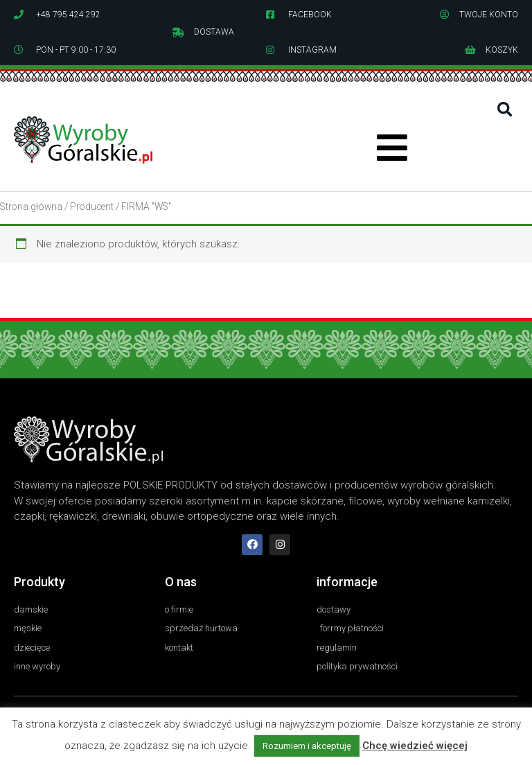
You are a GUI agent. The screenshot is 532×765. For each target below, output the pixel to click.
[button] (505, 110)
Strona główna (31, 206)
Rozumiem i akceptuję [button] (307, 746)
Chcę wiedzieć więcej (415, 746)
